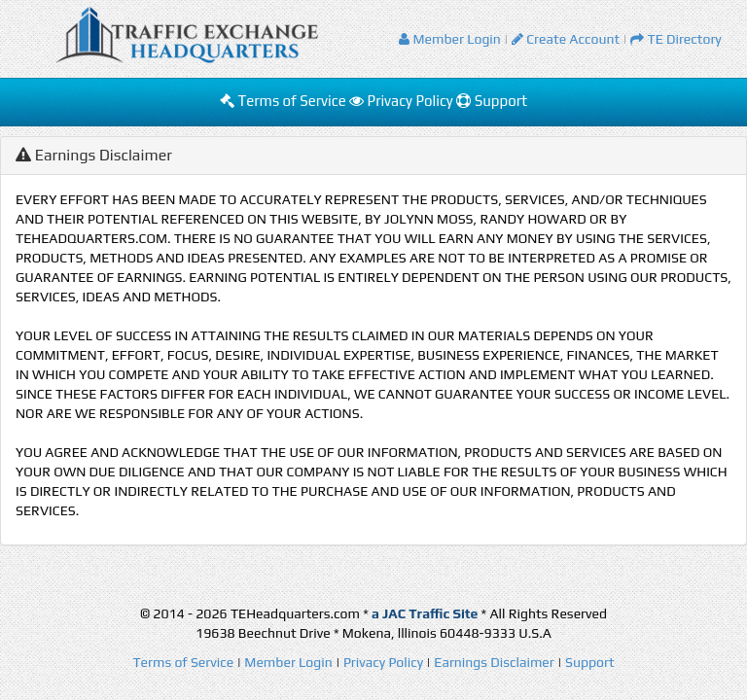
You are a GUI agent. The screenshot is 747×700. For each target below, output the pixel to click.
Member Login (450, 39)
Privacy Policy (403, 101)
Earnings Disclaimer (494, 662)
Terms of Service (285, 101)
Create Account (566, 39)
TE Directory (676, 39)
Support (492, 101)
